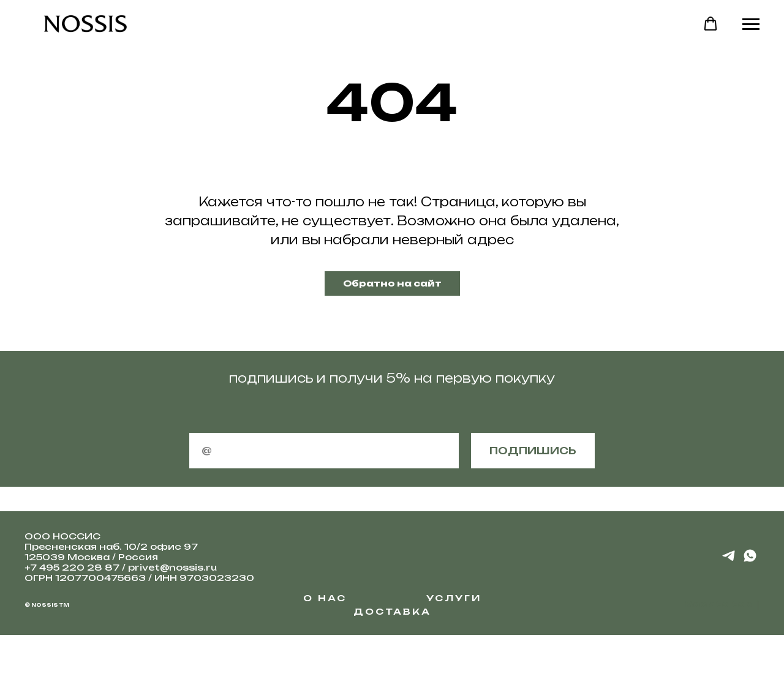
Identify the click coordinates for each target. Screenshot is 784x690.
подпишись (533, 451)
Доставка (392, 611)
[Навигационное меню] (751, 24)
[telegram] (729, 560)
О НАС (325, 598)
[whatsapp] (750, 560)
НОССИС (77, 536)
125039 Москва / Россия (91, 557)
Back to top (722, 605)
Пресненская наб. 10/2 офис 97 (111, 546)
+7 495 (43, 567)
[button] (710, 24)
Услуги (454, 598)
